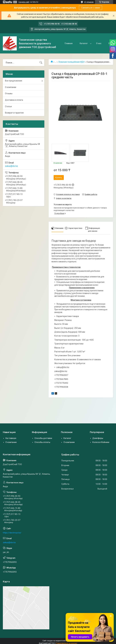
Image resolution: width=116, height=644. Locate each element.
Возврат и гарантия (14, 113)
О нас (99, 43)
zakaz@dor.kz (11, 166)
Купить (59, 178)
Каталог (84, 43)
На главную (11, 438)
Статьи (8, 106)
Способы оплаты (42, 442)
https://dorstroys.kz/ (12, 533)
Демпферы (98, 438)
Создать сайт (24, 2)
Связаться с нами (91, 8)
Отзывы (9, 93)
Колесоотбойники (101, 442)
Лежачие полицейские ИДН (71, 62)
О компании (11, 87)
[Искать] (41, 63)
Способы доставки (43, 438)
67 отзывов (89, 2)
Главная (69, 43)
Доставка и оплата (14, 100)
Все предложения (14, 81)
